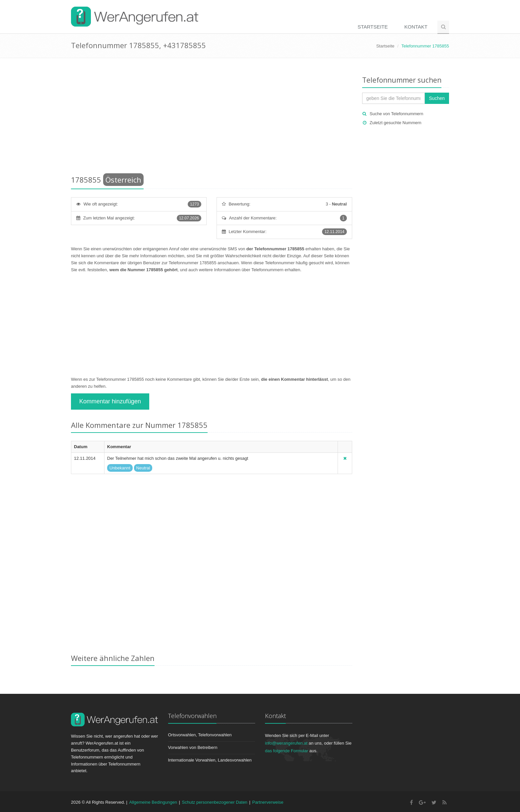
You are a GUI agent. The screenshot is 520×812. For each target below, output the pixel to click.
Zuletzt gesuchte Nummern (396, 123)
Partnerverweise (268, 802)
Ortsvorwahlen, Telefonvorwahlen (200, 735)
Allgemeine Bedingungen (153, 802)
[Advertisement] (212, 118)
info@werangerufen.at (286, 743)
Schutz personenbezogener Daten (215, 802)
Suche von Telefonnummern (397, 114)
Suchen (437, 98)
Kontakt (416, 27)
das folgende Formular (287, 751)
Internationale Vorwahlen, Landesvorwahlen (210, 760)
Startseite (373, 27)
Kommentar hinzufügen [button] (110, 401)
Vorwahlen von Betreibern (193, 747)
